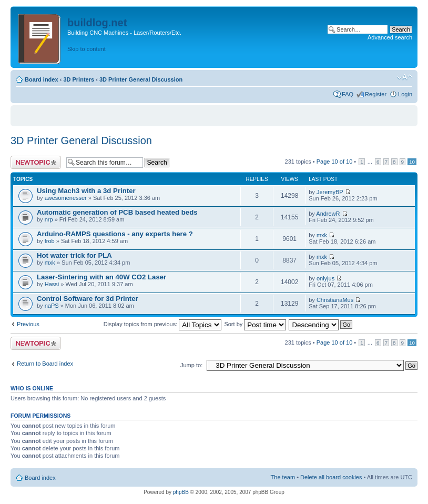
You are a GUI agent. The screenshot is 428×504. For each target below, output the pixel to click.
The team (283, 477)
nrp (49, 219)
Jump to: (191, 365)
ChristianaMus (335, 300)
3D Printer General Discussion (141, 79)
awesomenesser (66, 198)
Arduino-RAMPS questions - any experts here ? (115, 234)
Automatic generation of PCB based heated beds (117, 212)
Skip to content (86, 49)
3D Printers (79, 79)
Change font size (405, 77)
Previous (28, 324)
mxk (322, 235)
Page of (335, 162)
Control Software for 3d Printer (88, 299)
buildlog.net (97, 23)
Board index (42, 79)
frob (50, 241)
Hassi (52, 284)
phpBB (181, 492)
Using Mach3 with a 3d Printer (86, 191)
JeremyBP (330, 192)
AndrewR (328, 214)
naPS (52, 306)
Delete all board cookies (331, 477)
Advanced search (390, 37)
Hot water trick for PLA (74, 255)
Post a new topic (36, 162)
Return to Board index (45, 364)
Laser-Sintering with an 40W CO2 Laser (101, 277)
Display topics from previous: (163, 324)
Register (376, 94)
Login (405, 94)
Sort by (255, 324)
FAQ (348, 94)
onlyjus (325, 278)
